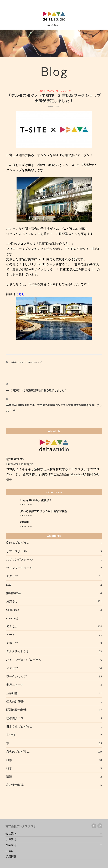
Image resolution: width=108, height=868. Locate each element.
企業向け (11, 845)
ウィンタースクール (19, 568)
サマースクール (16, 551)
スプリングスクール (19, 560)
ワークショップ (63, 91)
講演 (9, 777)
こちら (20, 294)
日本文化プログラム (19, 727)
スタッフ (12, 576)
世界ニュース (15, 685)
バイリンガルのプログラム (24, 660)
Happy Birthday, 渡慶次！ (36, 500)
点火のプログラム (18, 752)
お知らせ (42, 91)
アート (11, 635)
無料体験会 (14, 593)
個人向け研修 (15, 702)
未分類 (11, 735)
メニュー (54, 25)
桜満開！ (26, 522)
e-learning (12, 618)
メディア (12, 668)
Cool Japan (13, 610)
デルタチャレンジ (18, 651)
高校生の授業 (15, 785)
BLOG (9, 851)
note (9, 585)
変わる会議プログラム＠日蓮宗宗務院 (44, 511)
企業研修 (12, 693)
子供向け (11, 839)
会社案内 (11, 834)
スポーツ (12, 643)
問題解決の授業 (16, 710)
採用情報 (11, 857)
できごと (51, 91)
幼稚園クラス (15, 718)
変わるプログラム (18, 543)
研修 (9, 760)
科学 (9, 768)
